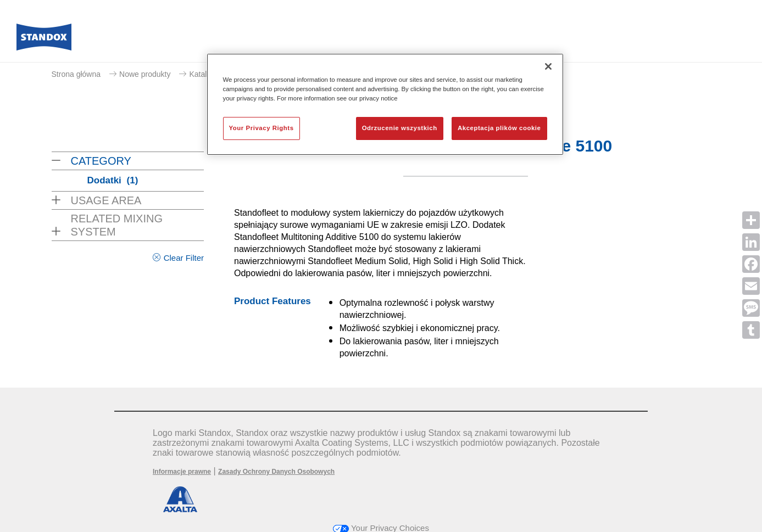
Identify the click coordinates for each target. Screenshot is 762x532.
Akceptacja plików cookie (499, 128)
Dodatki (113, 180)
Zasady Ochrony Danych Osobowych (276, 472)
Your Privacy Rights (262, 128)
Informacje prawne (182, 472)
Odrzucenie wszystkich (400, 128)
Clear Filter (184, 258)
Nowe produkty (145, 74)
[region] (385, 104)
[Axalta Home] (44, 40)
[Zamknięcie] (548, 66)
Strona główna (76, 74)
